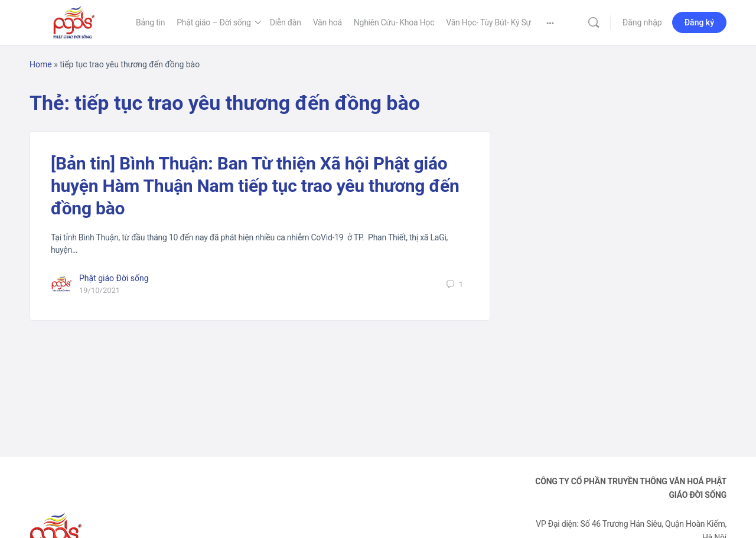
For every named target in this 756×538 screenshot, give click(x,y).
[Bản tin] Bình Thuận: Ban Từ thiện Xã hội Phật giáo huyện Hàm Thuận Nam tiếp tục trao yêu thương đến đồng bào (255, 186)
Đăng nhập (642, 22)
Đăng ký (699, 22)
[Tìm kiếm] (594, 22)
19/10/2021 (100, 290)
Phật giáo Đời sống (114, 278)
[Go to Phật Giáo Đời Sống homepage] (74, 21)
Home (41, 64)
